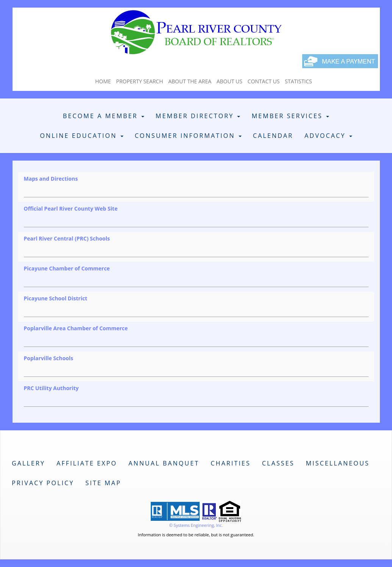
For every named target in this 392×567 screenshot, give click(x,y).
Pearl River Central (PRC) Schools (67, 238)
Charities (231, 463)
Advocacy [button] (328, 136)
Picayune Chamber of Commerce (67, 268)
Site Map (103, 483)
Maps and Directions (51, 179)
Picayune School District (56, 298)
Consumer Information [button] (188, 136)
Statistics (298, 81)
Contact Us (264, 81)
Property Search (139, 81)
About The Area (190, 81)
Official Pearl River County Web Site (71, 209)
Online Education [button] (81, 136)
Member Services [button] (290, 116)
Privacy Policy (43, 483)
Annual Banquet (164, 463)
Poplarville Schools (49, 358)
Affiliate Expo (87, 463)
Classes (278, 463)
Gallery (28, 463)
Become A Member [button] (104, 116)
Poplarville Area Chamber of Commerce (76, 328)
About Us (230, 81)
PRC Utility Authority (51, 388)
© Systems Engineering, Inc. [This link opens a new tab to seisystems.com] (196, 525)
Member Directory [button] (198, 116)
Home (103, 81)
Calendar (273, 136)
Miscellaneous (337, 463)
